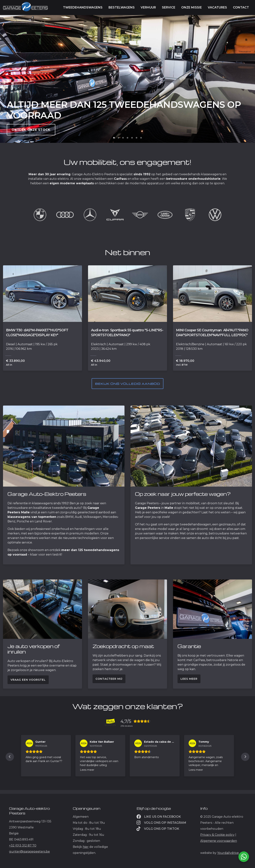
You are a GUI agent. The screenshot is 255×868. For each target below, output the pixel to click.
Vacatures (217, 7)
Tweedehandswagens (83, 7)
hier (86, 847)
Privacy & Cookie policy (217, 835)
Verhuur (148, 7)
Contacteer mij (109, 679)
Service (169, 7)
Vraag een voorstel (28, 680)
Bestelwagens (122, 7)
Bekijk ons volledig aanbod (127, 384)
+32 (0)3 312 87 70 (23, 845)
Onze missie (192, 7)
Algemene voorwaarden (219, 841)
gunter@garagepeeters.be (29, 852)
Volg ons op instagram (161, 823)
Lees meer (189, 679)
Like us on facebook (159, 817)
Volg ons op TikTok (158, 829)
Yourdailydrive (228, 853)
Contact (241, 7)
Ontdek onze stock (31, 130)
